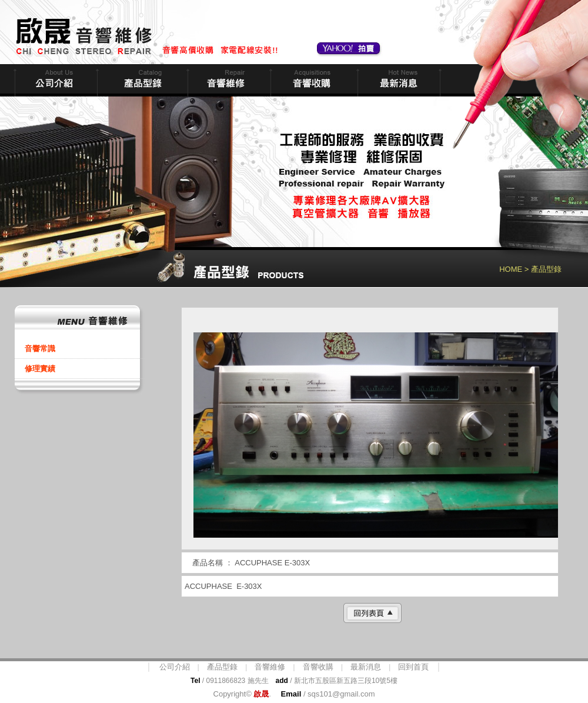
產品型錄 (222, 667)
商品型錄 (141, 80)
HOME (511, 269)
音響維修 (228, 80)
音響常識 (40, 349)
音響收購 (313, 80)
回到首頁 (413, 667)
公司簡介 (55, 80)
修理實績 (40, 369)
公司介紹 (175, 667)
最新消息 (398, 80)
